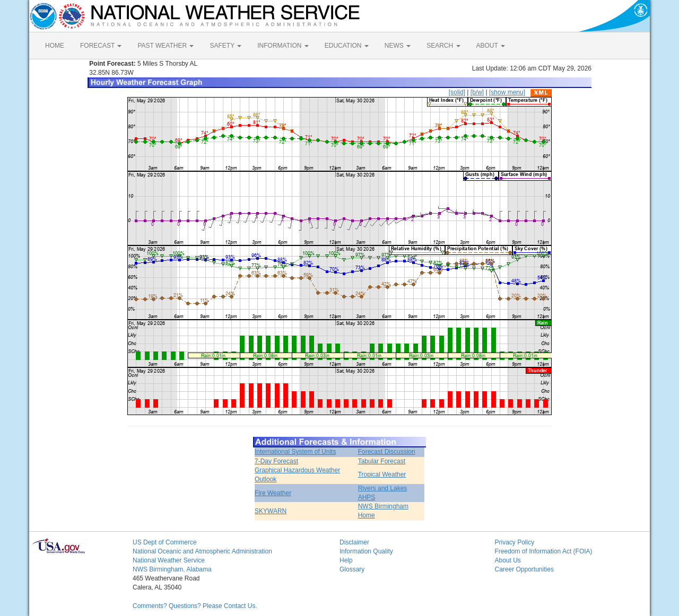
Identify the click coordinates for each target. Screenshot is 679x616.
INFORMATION (283, 46)
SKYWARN (271, 511)
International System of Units (295, 452)
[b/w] (477, 92)
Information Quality (366, 551)
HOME (55, 46)
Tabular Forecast (382, 461)
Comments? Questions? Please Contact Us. (195, 606)
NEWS (398, 46)
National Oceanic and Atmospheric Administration (202, 551)
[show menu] (507, 92)
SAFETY (225, 46)
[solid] (457, 92)
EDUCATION (347, 46)
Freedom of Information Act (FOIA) (544, 551)
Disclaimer (354, 542)
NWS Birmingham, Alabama (172, 569)
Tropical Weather (382, 474)
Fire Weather (273, 493)
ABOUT (491, 46)
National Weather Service (169, 560)
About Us (508, 560)
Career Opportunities (524, 569)
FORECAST (101, 46)
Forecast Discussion (387, 452)
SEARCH (443, 46)
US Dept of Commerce (165, 542)
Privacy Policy (515, 542)
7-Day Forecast (276, 461)
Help (346, 560)
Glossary (352, 569)
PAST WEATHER (166, 46)
